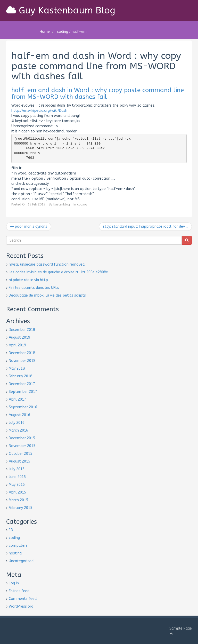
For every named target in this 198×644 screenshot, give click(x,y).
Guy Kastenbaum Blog (62, 10)
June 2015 (17, 477)
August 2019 (19, 337)
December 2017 (22, 384)
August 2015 (19, 461)
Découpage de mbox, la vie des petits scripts (47, 295)
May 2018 (17, 368)
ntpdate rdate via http (28, 280)
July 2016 (17, 423)
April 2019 (17, 345)
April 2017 (17, 399)
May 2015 (17, 485)
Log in (14, 583)
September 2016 (23, 407)
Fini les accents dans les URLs (34, 288)
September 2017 (23, 392)
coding (63, 32)
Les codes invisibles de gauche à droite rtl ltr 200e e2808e (58, 272)
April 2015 (17, 492)
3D (11, 530)
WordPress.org (21, 606)
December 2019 (22, 330)
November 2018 (22, 361)
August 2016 (19, 415)
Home (45, 32)
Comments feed (23, 599)
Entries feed (19, 591)
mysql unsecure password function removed (47, 264)
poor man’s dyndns (29, 226)
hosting (15, 553)
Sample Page (181, 628)
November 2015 (22, 446)
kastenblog (62, 204)
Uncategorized (21, 561)
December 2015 (22, 438)
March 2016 (18, 430)
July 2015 (17, 469)
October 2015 (20, 454)
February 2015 (20, 508)
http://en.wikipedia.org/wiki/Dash (39, 111)
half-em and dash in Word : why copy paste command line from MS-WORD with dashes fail (98, 93)
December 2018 (22, 353)
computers (18, 546)
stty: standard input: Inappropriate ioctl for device (147, 226)
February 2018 (20, 376)
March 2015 (18, 500)
